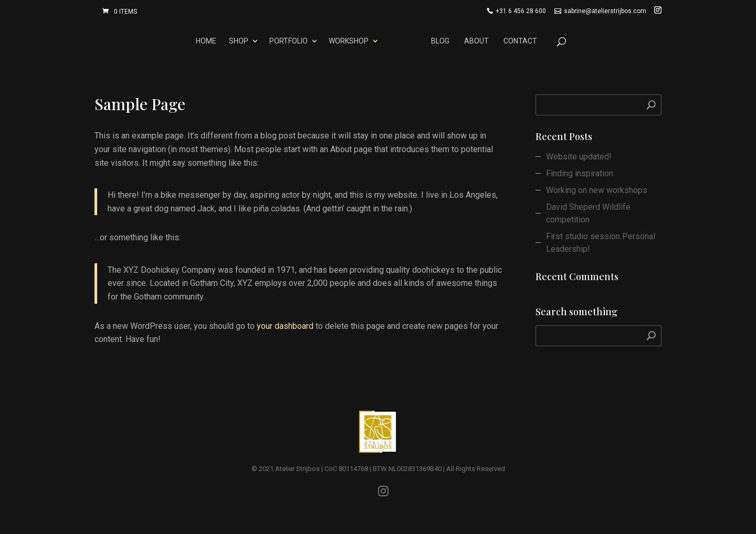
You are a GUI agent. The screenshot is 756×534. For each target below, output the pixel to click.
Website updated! (579, 157)
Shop (239, 41)
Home (206, 41)
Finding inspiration (580, 173)
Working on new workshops (597, 190)
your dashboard (285, 326)
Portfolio (288, 41)
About (476, 41)
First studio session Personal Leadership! (601, 243)
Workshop (349, 41)
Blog (440, 41)
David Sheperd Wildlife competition (588, 213)
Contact (520, 41)
